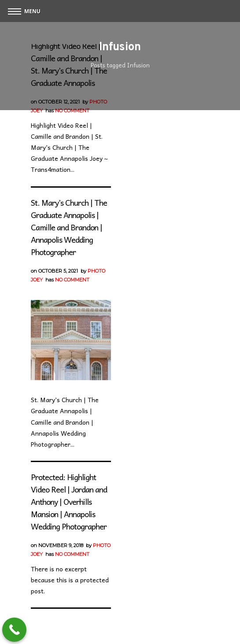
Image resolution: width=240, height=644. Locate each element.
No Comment (72, 111)
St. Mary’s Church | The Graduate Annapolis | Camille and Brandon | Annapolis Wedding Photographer (69, 227)
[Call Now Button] (14, 630)
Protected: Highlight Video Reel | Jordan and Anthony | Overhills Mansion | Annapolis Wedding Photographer (69, 502)
